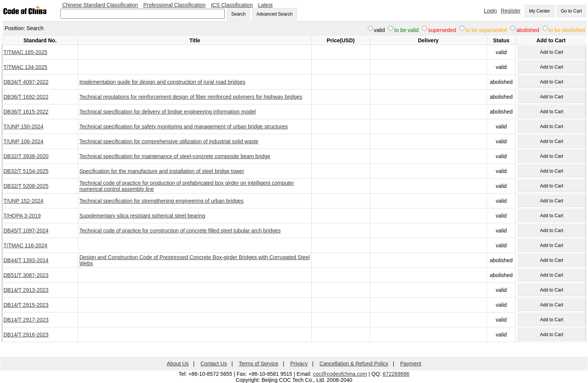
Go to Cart (571, 11)
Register (511, 11)
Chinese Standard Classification (100, 5)
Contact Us (214, 364)
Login (490, 11)
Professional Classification (174, 5)
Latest (265, 5)
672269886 (396, 374)
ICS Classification (232, 5)
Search (238, 14)
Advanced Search (275, 14)
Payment (411, 364)
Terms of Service (258, 364)
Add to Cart (552, 52)
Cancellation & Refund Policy (354, 364)
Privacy (299, 364)
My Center (539, 11)
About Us (178, 364)
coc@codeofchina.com (340, 374)
